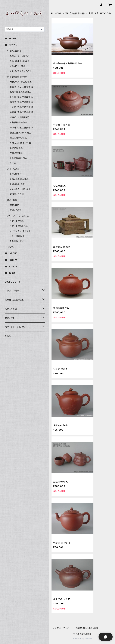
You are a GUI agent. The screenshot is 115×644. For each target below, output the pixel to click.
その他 (10, 247)
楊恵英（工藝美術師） (20, 117)
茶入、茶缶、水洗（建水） (21, 189)
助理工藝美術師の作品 (21, 133)
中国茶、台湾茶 (14, 51)
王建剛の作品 (16, 148)
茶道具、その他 (17, 194)
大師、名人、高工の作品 (21, 82)
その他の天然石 (17, 241)
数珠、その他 (16, 210)
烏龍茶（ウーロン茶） (19, 56)
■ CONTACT (13, 266)
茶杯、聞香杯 (16, 174)
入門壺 (13, 163)
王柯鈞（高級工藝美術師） (22, 97)
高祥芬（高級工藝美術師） (22, 102)
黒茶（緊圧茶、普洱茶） (20, 61)
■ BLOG (10, 273)
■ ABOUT (11, 253)
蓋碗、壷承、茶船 (17, 184)
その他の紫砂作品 (18, 158)
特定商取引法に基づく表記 (87, 628)
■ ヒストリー (12, 260)
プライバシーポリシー (62, 628)
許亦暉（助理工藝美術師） (22, 128)
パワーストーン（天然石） (19, 216)
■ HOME (56, 13)
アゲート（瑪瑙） (17, 221)
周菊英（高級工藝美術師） (22, 87)
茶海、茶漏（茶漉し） (19, 179)
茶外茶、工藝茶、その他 (21, 71)
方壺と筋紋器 (16, 153)
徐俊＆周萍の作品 (18, 138)
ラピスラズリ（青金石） (20, 231)
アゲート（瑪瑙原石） (19, 226)
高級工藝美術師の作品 (21, 92)
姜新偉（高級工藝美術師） (22, 112)
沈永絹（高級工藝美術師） (22, 107)
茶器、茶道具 (13, 169)
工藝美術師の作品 (18, 122)
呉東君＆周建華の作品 (20, 143)
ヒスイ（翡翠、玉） (18, 236)
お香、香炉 (15, 205)
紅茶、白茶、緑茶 (17, 66)
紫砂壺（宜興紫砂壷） (75, 13)
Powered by (82, 639)
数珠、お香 (12, 200)
